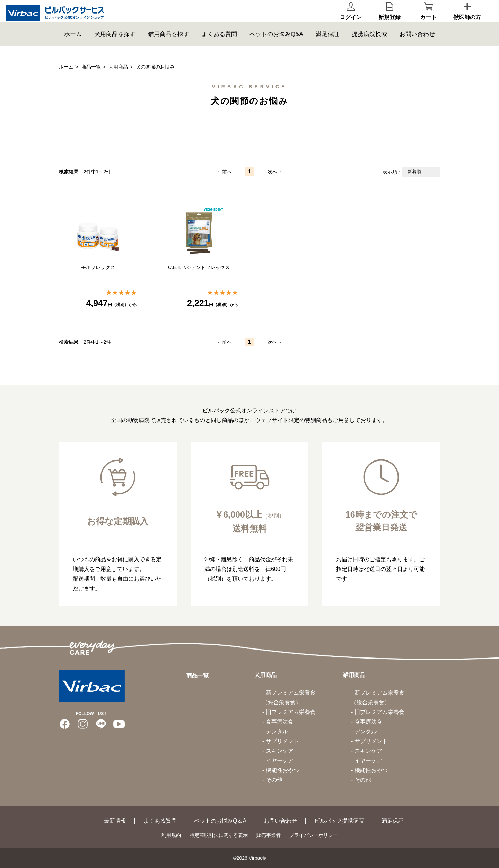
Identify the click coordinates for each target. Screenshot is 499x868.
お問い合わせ (417, 47)
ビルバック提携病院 (339, 821)
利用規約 (171, 835)
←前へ (225, 172)
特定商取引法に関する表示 (219, 835)
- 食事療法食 (278, 722)
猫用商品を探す (169, 47)
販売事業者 (269, 835)
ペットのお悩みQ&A (276, 47)
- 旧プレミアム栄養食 (289, 712)
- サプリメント (281, 741)
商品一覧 (91, 67)
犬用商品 (118, 67)
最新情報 (115, 821)
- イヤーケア (278, 760)
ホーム (73, 47)
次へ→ (275, 172)
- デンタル (275, 731)
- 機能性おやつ (281, 770)
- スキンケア (278, 751)
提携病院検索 (369, 47)
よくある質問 (219, 47)
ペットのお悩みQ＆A (220, 821)
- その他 (272, 780)
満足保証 (327, 47)
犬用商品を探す (115, 47)
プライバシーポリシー (314, 835)
